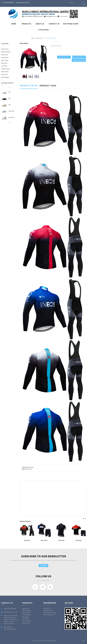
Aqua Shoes (4, 75)
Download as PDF (80, 60)
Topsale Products (6, 52)
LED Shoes (4, 66)
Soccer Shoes (5, 60)
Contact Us (54, 24)
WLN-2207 (27, 540)
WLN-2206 (31, 467)
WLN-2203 (61, 540)
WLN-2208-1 (44, 540)
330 (9, 92)
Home (14, 24)
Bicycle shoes (5, 49)
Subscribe (44, 566)
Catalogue (44, 30)
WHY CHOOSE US (49, 615)
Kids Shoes (4, 63)
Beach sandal (5, 72)
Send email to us (65, 57)
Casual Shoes (5, 57)
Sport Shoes (4, 55)
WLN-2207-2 (29, 469)
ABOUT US (40, 24)
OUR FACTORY (48, 611)
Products (27, 24)
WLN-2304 (11, 111)
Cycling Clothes (50, 38)
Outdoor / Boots (5, 69)
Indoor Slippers (5, 77)
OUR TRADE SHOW (71, 24)
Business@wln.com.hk (24, 3)
